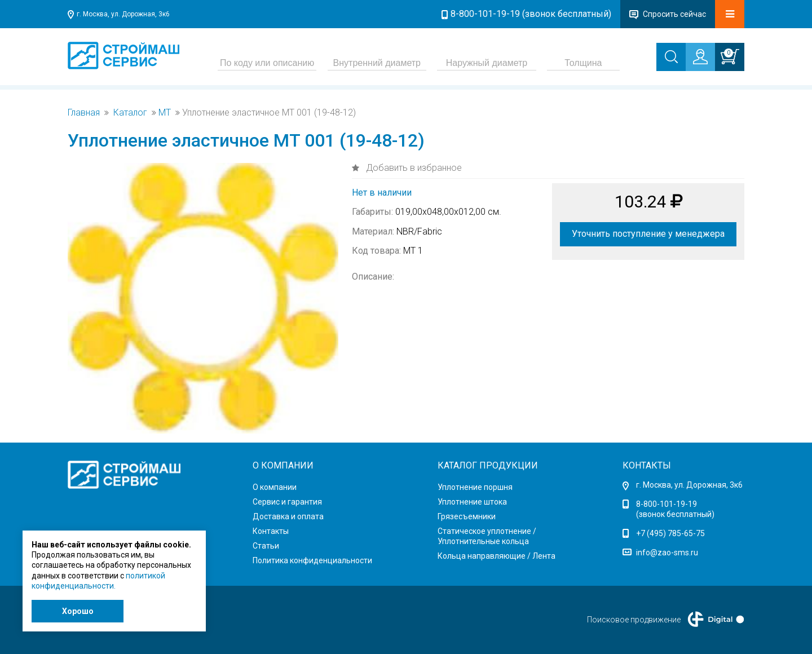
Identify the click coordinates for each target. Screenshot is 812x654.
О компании (275, 487)
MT (165, 113)
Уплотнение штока (472, 502)
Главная (84, 113)
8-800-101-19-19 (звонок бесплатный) (531, 14)
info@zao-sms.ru (667, 553)
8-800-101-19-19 (667, 504)
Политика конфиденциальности (312, 560)
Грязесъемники (467, 516)
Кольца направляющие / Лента (497, 556)
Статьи (266, 546)
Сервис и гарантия (287, 502)
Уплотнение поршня (475, 487)
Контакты (271, 531)
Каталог (130, 113)
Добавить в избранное (413, 168)
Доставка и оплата (288, 516)
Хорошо (78, 611)
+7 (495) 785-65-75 (670, 533)
